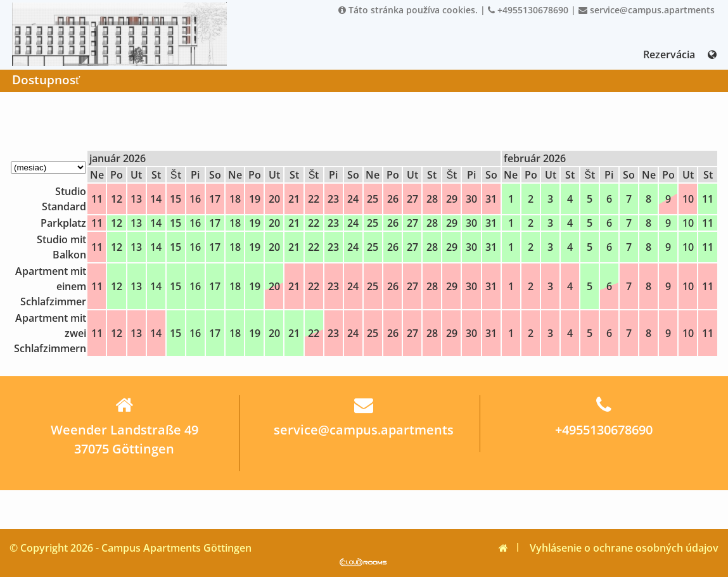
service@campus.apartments (647, 10)
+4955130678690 (528, 10)
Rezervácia (669, 54)
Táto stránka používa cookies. (408, 10)
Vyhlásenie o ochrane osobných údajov (624, 548)
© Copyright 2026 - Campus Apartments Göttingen (131, 548)
